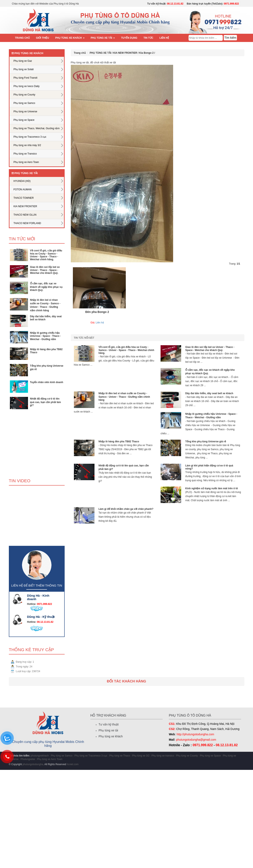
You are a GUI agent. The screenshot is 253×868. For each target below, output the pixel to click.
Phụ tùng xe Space (210, 756)
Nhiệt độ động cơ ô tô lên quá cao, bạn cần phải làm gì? (45, 402)
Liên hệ (164, 38)
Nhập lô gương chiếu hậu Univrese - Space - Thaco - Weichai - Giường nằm (45, 336)
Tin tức (148, 38)
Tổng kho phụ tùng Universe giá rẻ (206, 442)
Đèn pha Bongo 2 (97, 312)
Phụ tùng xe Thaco (120, 756)
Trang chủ (22, 38)
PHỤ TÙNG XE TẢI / (101, 53)
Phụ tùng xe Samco (62, 756)
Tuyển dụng (129, 38)
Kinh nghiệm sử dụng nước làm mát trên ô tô (212, 488)
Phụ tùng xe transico (163, 756)
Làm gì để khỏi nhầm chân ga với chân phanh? (126, 509)
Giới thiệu (43, 38)
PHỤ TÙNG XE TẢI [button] (103, 38)
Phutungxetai (28, 759)
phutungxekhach (40, 756)
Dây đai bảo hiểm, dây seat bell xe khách (209, 393)
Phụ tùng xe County (187, 756)
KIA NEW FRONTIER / (126, 53)
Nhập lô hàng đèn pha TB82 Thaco (119, 442)
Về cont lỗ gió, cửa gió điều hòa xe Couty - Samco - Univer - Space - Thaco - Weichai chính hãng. (46, 255)
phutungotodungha (33, 764)
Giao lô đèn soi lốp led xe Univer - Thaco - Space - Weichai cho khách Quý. (45, 270)
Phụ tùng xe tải (108, 730)
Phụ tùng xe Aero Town (50, 759)
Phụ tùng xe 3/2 (141, 756)
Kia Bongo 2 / (147, 53)
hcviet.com (73, 764)
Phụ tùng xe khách (111, 736)
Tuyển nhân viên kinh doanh (47, 382)
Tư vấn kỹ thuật (109, 724)
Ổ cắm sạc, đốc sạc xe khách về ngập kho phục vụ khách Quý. (46, 287)
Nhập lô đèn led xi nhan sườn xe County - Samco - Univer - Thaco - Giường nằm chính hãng (124, 397)
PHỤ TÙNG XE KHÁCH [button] (70, 38)
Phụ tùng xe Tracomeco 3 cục (91, 756)
